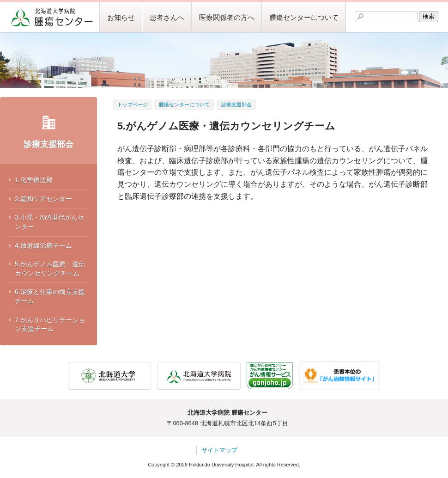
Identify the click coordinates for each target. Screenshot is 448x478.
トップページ (133, 104)
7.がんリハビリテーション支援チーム (50, 325)
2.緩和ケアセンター (43, 199)
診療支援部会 (48, 144)
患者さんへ (167, 17)
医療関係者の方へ (227, 17)
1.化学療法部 (34, 180)
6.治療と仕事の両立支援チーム (50, 296)
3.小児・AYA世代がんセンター (49, 222)
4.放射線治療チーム (43, 245)
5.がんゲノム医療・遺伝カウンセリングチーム (50, 269)
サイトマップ (219, 450)
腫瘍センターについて (304, 17)
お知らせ (121, 17)
